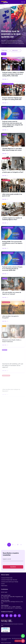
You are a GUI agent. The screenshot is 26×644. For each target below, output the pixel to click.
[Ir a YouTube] (11, 616)
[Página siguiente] (21, 545)
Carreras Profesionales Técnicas (9, 580)
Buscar (4, 54)
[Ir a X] (19, 616)
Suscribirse (13, 567)
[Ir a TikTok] (15, 616)
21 (18, 545)
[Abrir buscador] (22, 2)
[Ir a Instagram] (7, 616)
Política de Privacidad (6, 643)
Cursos (3, 584)
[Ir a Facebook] (3, 616)
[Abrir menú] (24, 2)
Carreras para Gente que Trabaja (10, 582)
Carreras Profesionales (7, 578)
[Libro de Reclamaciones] (13, 630)
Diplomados (4, 586)
